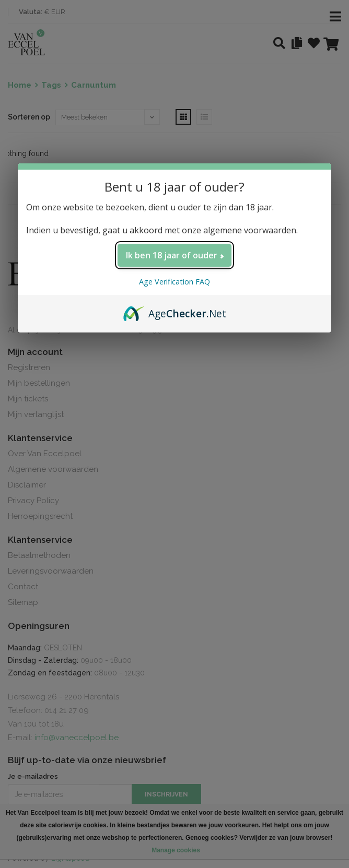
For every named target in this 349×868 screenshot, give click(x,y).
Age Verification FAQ (174, 282)
